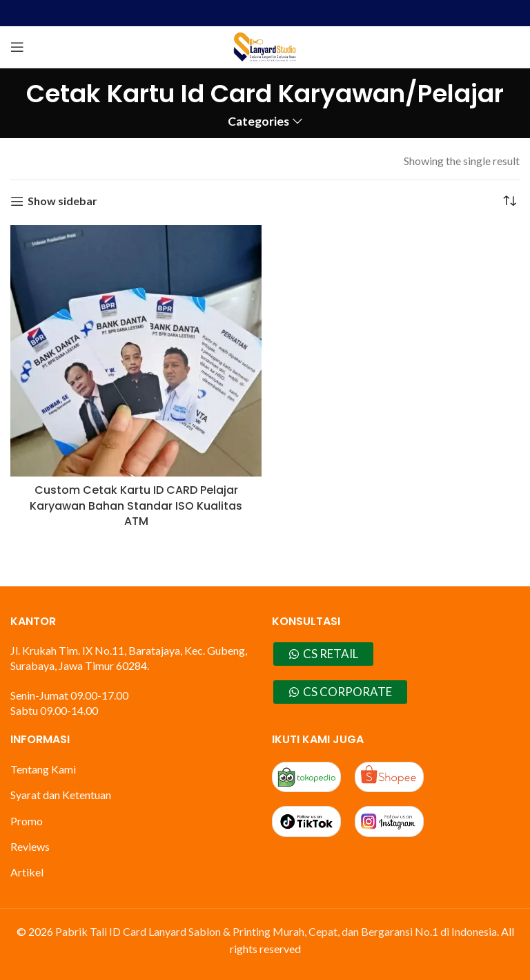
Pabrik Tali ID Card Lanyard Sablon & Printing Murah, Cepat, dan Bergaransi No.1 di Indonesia (276, 931)
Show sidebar (62, 201)
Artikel (27, 872)
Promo (27, 821)
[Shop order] (509, 201)
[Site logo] (265, 45)
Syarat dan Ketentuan (61, 795)
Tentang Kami (43, 769)
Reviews (30, 846)
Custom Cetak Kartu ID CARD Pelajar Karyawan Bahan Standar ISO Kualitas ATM (136, 506)
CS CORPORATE (340, 692)
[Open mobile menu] (17, 47)
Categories (258, 122)
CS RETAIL (323, 654)
